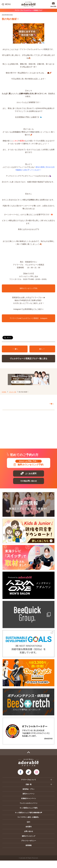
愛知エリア (9, 413)
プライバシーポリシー (29, 841)
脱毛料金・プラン (29, 789)
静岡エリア (9, 435)
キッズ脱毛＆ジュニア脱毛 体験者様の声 (28, 813)
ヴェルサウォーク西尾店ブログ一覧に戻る (29, 359)
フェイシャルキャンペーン (29, 803)
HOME (4, 392)
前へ (15, 349)
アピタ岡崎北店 (11, 418)
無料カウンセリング (29, 836)
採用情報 (29, 845)
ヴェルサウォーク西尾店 (14, 424)
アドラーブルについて (29, 780)
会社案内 (29, 827)
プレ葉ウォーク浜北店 (14, 441)
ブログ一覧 (12, 392)
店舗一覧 (29, 784)
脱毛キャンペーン (29, 794)
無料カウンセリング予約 (28, 288)
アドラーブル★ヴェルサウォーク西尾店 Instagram (28, 318)
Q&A (28, 822)
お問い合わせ (29, 831)
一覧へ (51, 404)
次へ (42, 349)
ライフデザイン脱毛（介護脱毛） (29, 817)
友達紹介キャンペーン (29, 798)
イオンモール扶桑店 (13, 430)
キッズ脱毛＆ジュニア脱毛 (29, 808)
